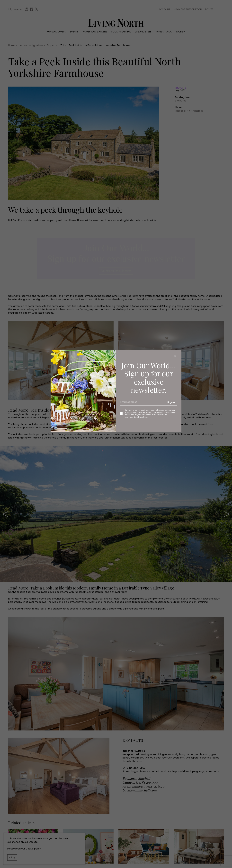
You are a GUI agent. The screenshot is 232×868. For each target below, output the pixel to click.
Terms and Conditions (152, 412)
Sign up (172, 402)
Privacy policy (131, 412)
